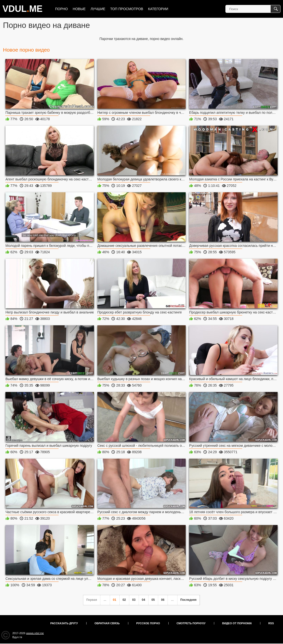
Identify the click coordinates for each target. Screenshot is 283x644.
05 (153, 600)
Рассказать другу (64, 623)
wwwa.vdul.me (35, 633)
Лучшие (98, 9)
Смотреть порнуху (191, 623)
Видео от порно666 (237, 623)
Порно (61, 9)
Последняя (188, 600)
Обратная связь (107, 623)
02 (124, 600)
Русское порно (148, 623)
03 (134, 600)
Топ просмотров (127, 9)
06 (163, 600)
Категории (158, 9)
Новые (79, 9)
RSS (271, 623)
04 (143, 600)
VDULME (22, 9)
